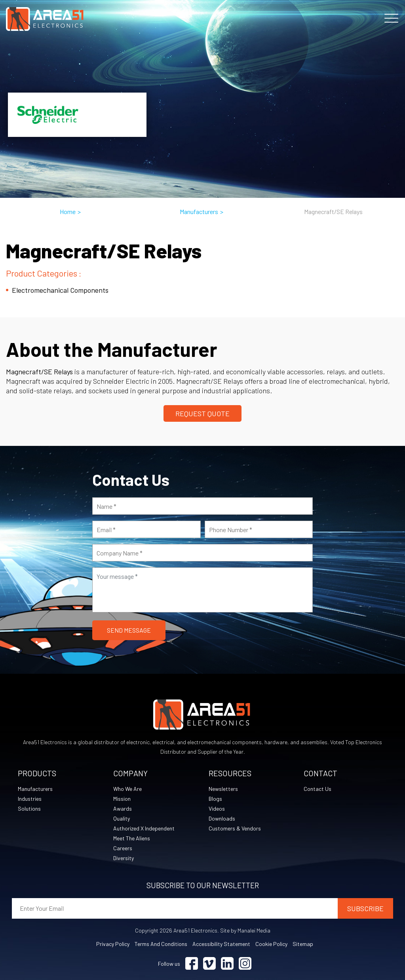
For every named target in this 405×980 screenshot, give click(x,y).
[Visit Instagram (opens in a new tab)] (245, 964)
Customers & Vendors (235, 828)
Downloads (222, 818)
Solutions (29, 808)
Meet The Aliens (132, 838)
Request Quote (202, 413)
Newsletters (223, 789)
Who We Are (127, 789)
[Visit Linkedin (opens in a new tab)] (227, 964)
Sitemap (303, 944)
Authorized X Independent (144, 828)
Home (68, 211)
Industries (30, 799)
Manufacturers (199, 211)
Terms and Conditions (161, 944)
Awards (123, 808)
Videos (217, 808)
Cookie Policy (271, 944)
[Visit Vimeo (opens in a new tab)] (209, 964)
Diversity (124, 858)
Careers (123, 848)
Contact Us (318, 789)
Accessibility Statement (221, 944)
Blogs (215, 799)
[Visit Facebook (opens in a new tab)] (192, 964)
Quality (122, 818)
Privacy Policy (113, 944)
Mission (122, 799)
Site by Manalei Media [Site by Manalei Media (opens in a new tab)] (245, 930)
